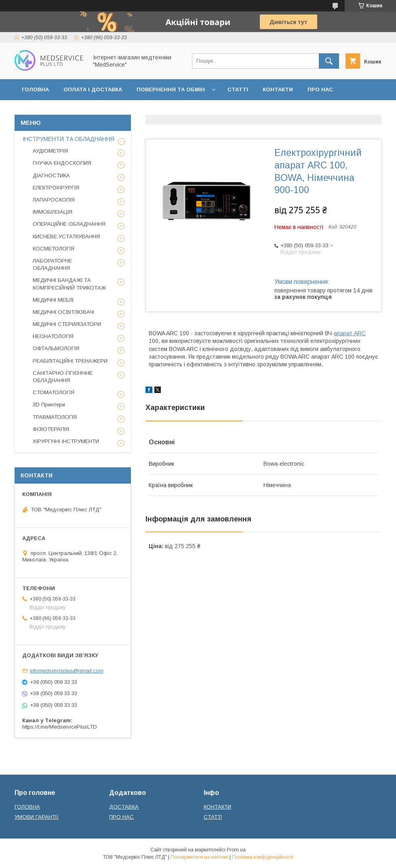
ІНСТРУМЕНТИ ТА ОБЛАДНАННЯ (68, 139)
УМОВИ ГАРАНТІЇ (37, 817)
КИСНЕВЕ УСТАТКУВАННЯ (66, 236)
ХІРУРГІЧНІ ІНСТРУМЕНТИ (66, 441)
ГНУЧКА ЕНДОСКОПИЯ (62, 163)
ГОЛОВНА (35, 89)
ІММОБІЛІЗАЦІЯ (53, 212)
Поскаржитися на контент (199, 857)
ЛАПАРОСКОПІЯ (54, 200)
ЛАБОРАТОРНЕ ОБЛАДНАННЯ (52, 264)
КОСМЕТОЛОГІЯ (54, 249)
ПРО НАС (320, 89)
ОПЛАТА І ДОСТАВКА (93, 89)
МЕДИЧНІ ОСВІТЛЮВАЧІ (63, 312)
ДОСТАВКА (124, 807)
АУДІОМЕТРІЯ (50, 151)
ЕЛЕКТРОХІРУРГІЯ (56, 188)
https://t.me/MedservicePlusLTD (60, 727)
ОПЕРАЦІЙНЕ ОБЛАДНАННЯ (69, 224)
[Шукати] (329, 61)
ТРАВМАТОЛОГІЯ (55, 417)
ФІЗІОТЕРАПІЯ (51, 429)
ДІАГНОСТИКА (51, 175)
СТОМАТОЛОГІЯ (54, 392)
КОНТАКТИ (278, 89)
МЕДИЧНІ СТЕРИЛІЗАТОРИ (67, 324)
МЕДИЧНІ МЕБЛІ (53, 300)
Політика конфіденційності (263, 857)
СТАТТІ (238, 89)
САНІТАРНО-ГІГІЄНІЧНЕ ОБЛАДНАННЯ (63, 377)
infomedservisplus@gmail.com (67, 671)
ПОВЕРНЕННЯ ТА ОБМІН (171, 89)
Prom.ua (236, 850)
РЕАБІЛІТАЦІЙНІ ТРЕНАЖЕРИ (70, 361)
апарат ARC (350, 333)
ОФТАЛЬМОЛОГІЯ (56, 348)
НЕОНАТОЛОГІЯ (53, 336)
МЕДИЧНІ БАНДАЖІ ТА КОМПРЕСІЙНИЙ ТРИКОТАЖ (69, 284)
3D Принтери (49, 405)
